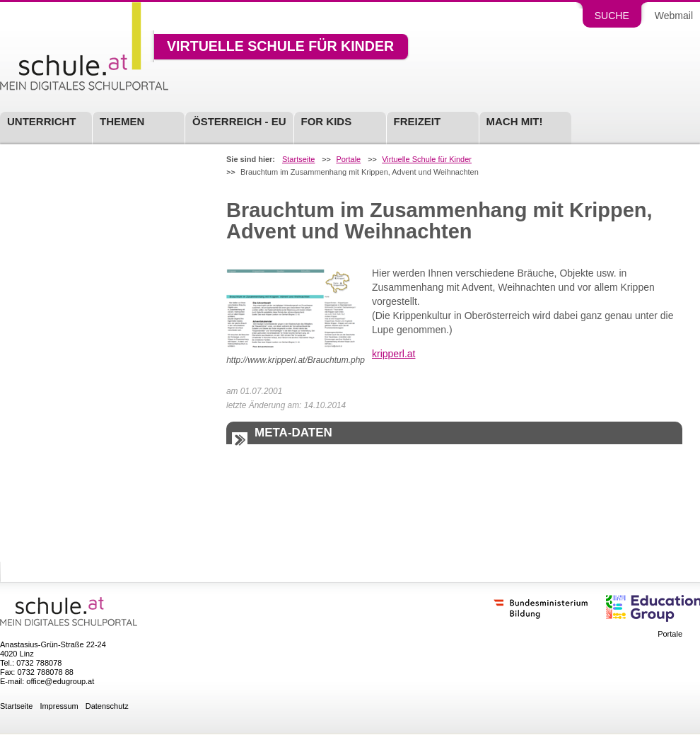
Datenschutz (107, 706)
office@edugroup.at (60, 681)
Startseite (298, 160)
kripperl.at (393, 354)
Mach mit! (515, 121)
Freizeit (418, 121)
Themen (122, 121)
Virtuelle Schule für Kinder (280, 47)
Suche (612, 16)
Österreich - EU (239, 121)
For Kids (327, 121)
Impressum (59, 706)
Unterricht (42, 121)
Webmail (674, 16)
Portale (348, 160)
